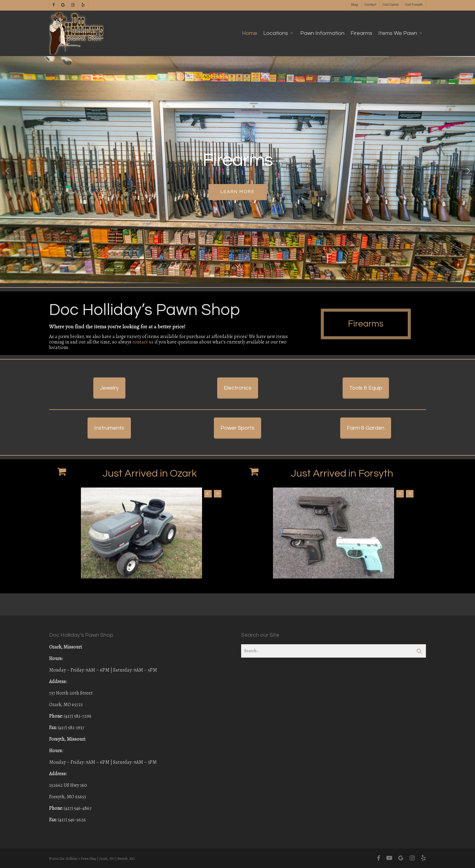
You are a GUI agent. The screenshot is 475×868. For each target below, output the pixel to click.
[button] (369, 339)
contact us (143, 342)
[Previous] (8, 170)
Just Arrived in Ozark (150, 496)
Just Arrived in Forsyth (342, 496)
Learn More (238, 192)
